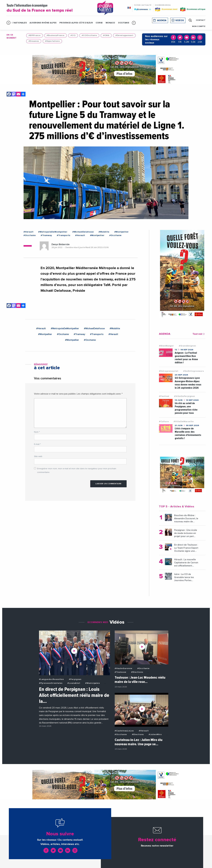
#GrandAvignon (187, 346)
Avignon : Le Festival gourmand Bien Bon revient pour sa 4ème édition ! (186, 358)
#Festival (164, 396)
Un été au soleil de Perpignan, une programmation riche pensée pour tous (186, 408)
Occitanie (124, 23)
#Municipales (93, 683)
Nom (37, 432)
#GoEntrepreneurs (194, 371)
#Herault (28, 232)
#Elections (137, 672)
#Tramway (46, 235)
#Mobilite (104, 232)
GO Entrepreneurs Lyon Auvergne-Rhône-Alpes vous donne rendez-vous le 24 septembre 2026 (188, 383)
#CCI (73, 35)
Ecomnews (143, 9)
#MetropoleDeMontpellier (53, 232)
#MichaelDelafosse (83, 232)
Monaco (110, 23)
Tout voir (199, 334)
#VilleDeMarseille (184, 422)
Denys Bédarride (61, 244)
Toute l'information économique (48, 8)
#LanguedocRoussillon (51, 679)
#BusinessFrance (56, 35)
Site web (38, 456)
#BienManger (166, 346)
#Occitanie (30, 235)
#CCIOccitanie (89, 35)
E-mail (37, 444)
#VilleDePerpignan (185, 396)
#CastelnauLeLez (124, 731)
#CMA (106, 35)
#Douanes (34, 41)
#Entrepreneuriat (169, 371)
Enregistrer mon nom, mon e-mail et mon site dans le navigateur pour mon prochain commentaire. (77, 470)
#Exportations (52, 41)
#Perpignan (75, 679)
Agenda (162, 21)
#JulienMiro (155, 734)
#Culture (164, 422)
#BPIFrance (35, 35)
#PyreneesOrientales (51, 683)
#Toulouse (120, 672)
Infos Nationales (17, 23)
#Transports (64, 235)
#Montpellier (122, 232)
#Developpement (124, 35)
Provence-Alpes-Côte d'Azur (76, 23)
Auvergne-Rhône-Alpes (43, 23)
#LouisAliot (74, 683)
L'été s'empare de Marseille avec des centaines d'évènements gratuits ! (188, 433)
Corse (99, 23)
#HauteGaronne (123, 668)
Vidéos (180, 21)
